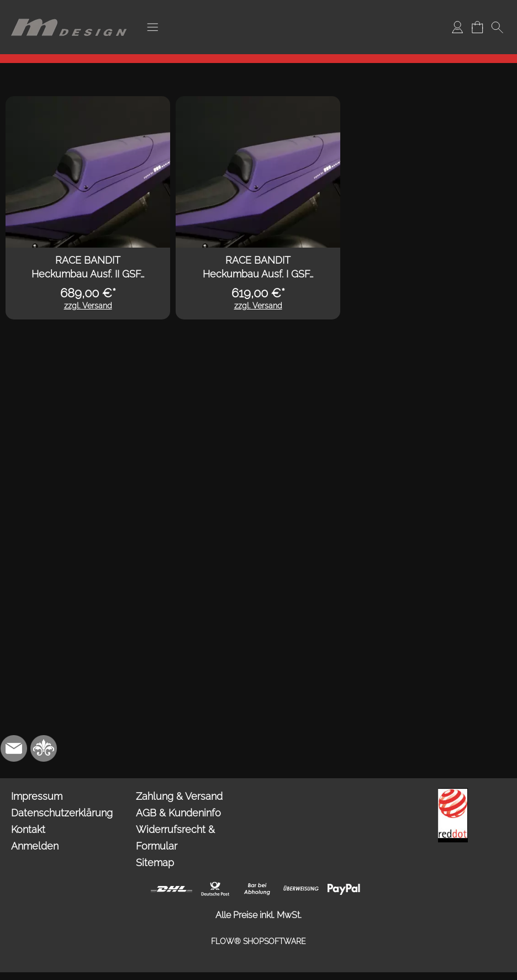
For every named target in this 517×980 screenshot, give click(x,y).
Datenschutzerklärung (62, 813)
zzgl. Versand (88, 306)
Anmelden (35, 846)
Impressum (37, 796)
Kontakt (28, 829)
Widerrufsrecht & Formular (175, 838)
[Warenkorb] (477, 27)
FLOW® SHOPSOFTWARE (258, 941)
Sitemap (155, 863)
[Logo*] (69, 12)
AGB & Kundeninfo (178, 813)
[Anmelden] (457, 27)
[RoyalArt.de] (44, 748)
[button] (152, 27)
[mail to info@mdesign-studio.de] (14, 748)
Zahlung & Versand (179, 796)
